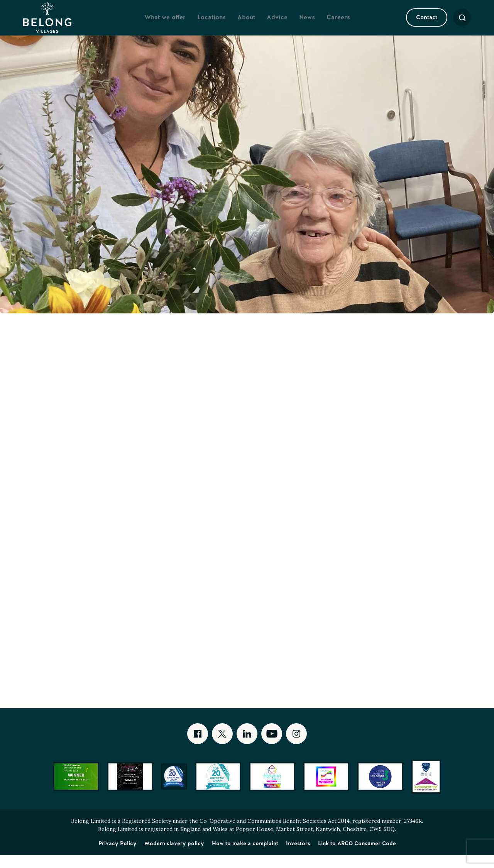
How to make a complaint (245, 856)
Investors (298, 856)
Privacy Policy (118, 856)
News (307, 24)
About (246, 24)
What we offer (165, 24)
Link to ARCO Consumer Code (357, 856)
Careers (338, 24)
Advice (277, 24)
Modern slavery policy (174, 856)
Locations (211, 24)
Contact (419, 24)
